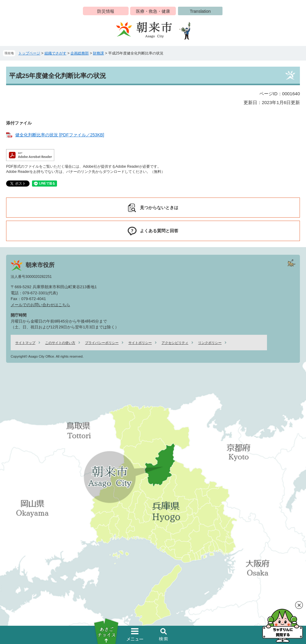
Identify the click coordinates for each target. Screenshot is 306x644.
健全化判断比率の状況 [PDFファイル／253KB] (60, 135)
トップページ (29, 53)
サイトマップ (25, 343)
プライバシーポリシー (102, 343)
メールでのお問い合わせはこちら (40, 305)
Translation (200, 11)
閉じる (299, 605)
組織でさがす (55, 53)
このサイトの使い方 (60, 343)
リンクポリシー (210, 343)
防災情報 (106, 11)
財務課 (98, 53)
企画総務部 (80, 53)
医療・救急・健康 (153, 11)
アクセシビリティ (175, 343)
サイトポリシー (140, 343)
